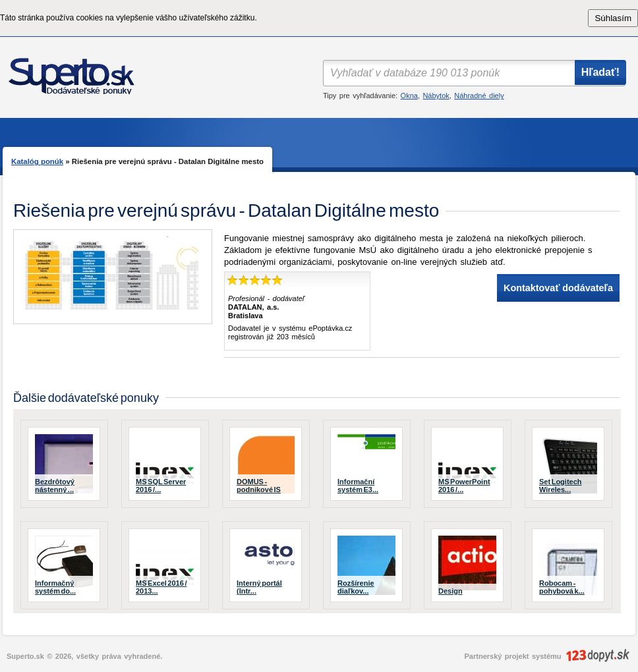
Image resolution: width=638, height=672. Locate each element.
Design (450, 591)
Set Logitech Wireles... (561, 486)
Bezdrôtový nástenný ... (55, 486)
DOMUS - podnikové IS (259, 486)
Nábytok (436, 96)
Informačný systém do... (55, 587)
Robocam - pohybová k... (562, 587)
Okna (409, 96)
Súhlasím (613, 18)
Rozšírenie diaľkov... (356, 587)
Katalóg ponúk (37, 161)
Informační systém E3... (358, 486)
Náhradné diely (479, 96)
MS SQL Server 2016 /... (161, 486)
